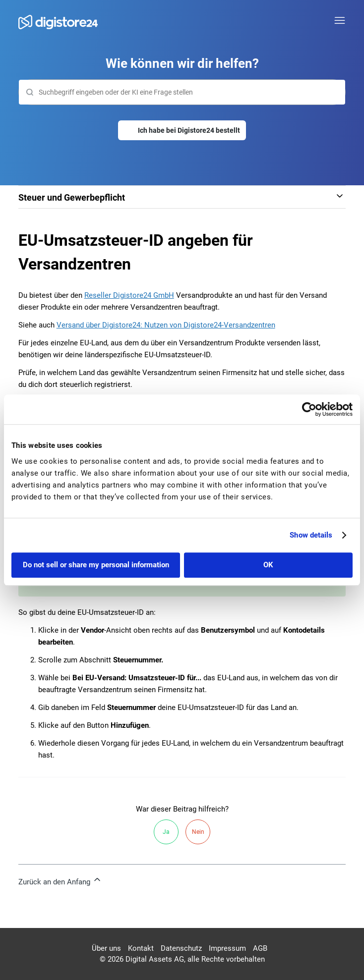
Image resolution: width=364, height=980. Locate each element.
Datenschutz (181, 948)
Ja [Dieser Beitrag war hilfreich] (166, 832)
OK (268, 565)
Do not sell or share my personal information (96, 565)
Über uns (106, 948)
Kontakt (141, 948)
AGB (260, 948)
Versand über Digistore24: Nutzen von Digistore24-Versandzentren (166, 325)
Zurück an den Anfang (60, 880)
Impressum (227, 948)
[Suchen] (182, 92)
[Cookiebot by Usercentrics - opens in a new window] (309, 409)
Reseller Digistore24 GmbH (129, 295)
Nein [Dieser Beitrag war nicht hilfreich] (198, 832)
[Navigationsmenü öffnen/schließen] (340, 21)
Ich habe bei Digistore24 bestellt (189, 130)
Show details (311, 535)
